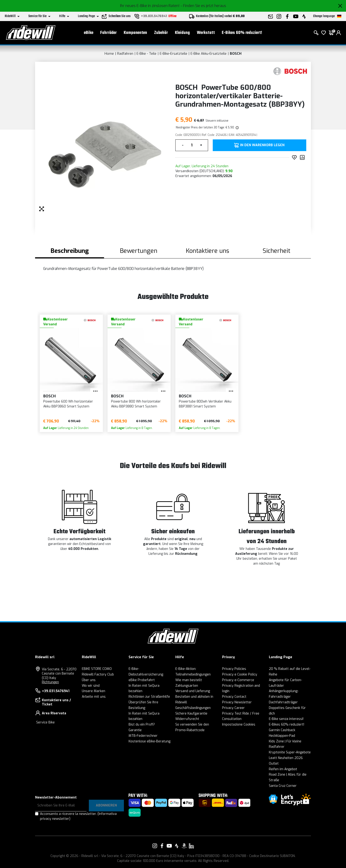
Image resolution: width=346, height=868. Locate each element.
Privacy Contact (234, 697)
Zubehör (161, 33)
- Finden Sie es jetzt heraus (203, 6)
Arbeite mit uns (94, 697)
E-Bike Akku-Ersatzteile (209, 54)
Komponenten (135, 33)
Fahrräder (108, 33)
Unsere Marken (94, 691)
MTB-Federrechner (143, 736)
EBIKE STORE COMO (97, 669)
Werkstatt (206, 33)
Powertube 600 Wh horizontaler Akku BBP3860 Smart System (68, 404)
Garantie (135, 730)
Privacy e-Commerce (238, 680)
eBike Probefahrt (142, 680)
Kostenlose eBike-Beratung (150, 741)
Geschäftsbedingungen (193, 708)
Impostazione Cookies (239, 725)
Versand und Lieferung (193, 691)
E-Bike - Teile (146, 54)
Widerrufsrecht (187, 719)
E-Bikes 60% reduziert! (242, 33)
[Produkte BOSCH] (290, 71)
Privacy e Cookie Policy (240, 674)
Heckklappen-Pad (282, 736)
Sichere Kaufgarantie (191, 714)
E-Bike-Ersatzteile (173, 54)
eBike (89, 33)
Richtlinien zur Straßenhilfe (149, 697)
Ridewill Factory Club (98, 674)
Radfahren (125, 54)
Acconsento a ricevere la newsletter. (78, 816)
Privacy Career (233, 708)
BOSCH (236, 54)
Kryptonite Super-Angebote (290, 752)
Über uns (89, 680)
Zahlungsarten (187, 686)
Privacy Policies (234, 669)
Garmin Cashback (282, 730)
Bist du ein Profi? (142, 725)
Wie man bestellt (189, 680)
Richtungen (50, 682)
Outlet (274, 764)
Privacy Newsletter (237, 702)
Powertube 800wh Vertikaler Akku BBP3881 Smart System (205, 404)
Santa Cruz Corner (283, 786)
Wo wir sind (91, 686)
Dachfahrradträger (283, 702)
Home (109, 54)
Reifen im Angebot (283, 769)
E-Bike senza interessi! (286, 719)
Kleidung (182, 33)
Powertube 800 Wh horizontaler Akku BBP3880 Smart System (136, 404)
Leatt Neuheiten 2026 (286, 758)
